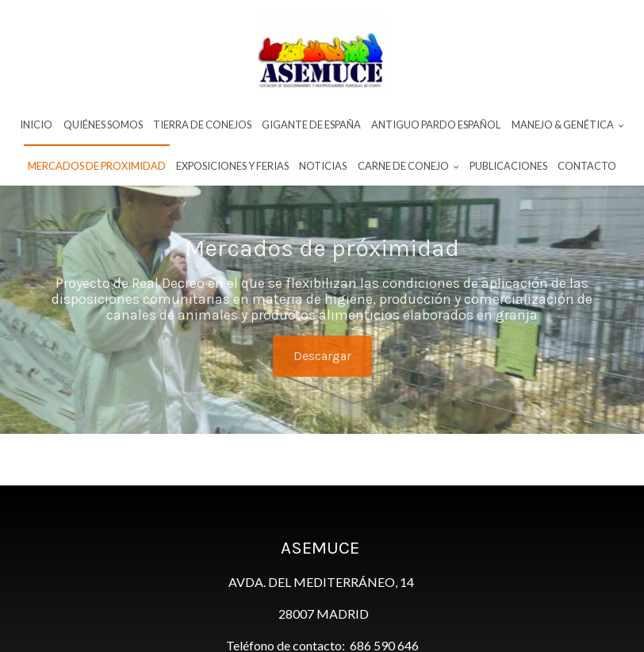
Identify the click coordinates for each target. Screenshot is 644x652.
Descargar (322, 356)
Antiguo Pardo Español (436, 125)
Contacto (587, 166)
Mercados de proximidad (97, 166)
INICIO (36, 125)
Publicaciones (508, 166)
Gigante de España (311, 125)
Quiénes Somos (103, 125)
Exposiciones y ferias (232, 166)
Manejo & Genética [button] (568, 125)
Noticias (323, 166)
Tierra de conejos (202, 125)
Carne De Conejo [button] (408, 166)
